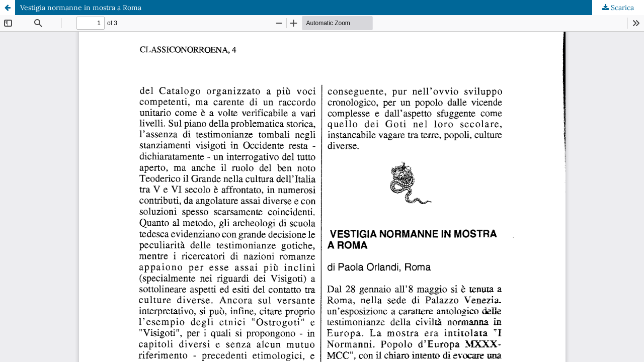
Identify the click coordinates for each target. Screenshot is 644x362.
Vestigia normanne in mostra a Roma (81, 8)
